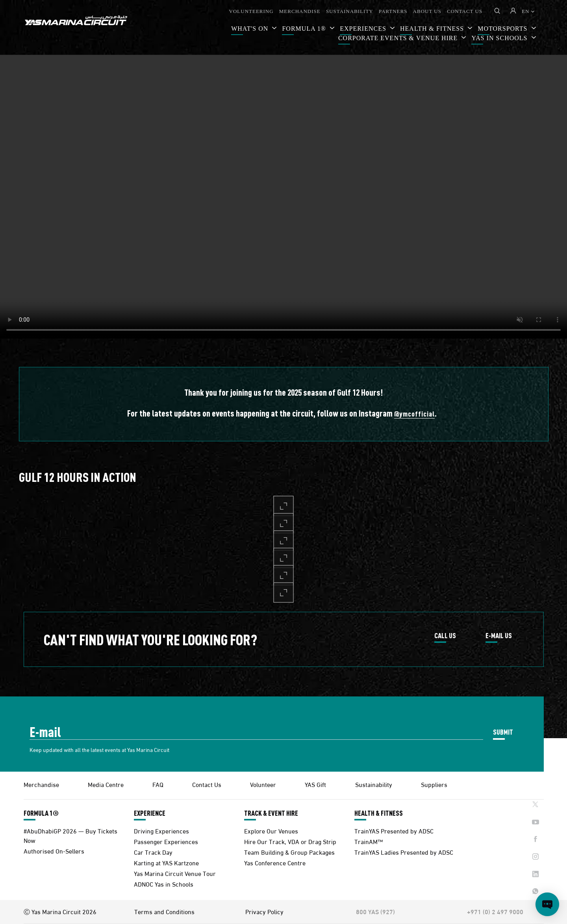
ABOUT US (427, 11)
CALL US (445, 636)
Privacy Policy (264, 911)
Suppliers (434, 784)
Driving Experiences (161, 830)
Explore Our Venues (271, 830)
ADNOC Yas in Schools (164, 884)
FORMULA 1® (305, 29)
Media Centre (106, 784)
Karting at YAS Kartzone (166, 862)
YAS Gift (315, 784)
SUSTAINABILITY (350, 11)
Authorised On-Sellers (54, 851)
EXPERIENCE (150, 813)
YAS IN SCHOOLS (500, 38)
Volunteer (263, 784)
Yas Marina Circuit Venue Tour (175, 873)
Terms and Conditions (164, 911)
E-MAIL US (499, 636)
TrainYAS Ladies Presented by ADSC (404, 852)
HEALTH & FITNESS (379, 813)
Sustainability (374, 784)
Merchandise (41, 784)
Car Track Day (153, 852)
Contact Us (207, 784)
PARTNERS (393, 11)
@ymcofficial (414, 414)
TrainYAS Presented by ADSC (394, 830)
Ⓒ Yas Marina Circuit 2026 (60, 911)
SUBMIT (503, 732)
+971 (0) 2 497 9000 (495, 911)
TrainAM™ (369, 841)
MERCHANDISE (300, 11)
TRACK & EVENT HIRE (271, 813)
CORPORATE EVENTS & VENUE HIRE (399, 38)
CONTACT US (465, 11)
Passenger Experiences (166, 841)
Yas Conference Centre (275, 862)
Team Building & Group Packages (289, 852)
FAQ (158, 784)
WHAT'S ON (251, 29)
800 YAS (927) (375, 911)
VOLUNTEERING (251, 11)
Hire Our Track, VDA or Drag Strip (290, 841)
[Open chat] (547, 904)
